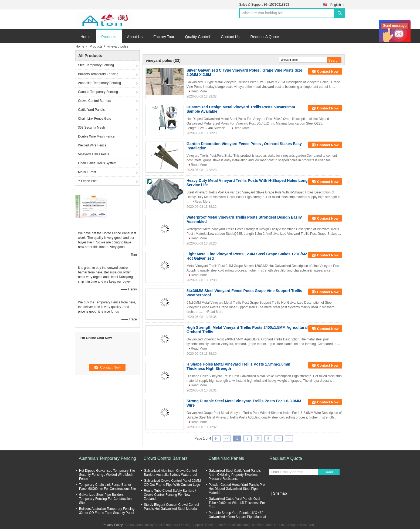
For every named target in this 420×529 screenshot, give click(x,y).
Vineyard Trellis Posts (94, 154)
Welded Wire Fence (92, 145)
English (338, 5)
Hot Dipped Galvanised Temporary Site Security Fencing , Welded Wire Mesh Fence (107, 475)
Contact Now (328, 71)
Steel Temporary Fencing (96, 65)
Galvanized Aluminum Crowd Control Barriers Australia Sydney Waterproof (170, 473)
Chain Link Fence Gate (95, 119)
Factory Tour (164, 37)
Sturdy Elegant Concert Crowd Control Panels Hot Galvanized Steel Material (171, 507)
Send (329, 472)
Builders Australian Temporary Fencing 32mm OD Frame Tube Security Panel (107, 511)
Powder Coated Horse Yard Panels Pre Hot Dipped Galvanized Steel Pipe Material (237, 489)
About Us (135, 37)
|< (216, 438)
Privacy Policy (113, 525)
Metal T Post (87, 172)
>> (279, 438)
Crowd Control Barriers (94, 101)
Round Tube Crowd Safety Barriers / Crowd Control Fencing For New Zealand (170, 495)
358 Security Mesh (91, 128)
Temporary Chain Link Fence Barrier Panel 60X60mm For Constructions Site (108, 487)
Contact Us (230, 37)
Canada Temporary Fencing (98, 92)
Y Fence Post (88, 181)
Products (109, 37)
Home (85, 37)
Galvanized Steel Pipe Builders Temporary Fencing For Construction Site (105, 499)
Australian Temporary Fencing (99, 83)
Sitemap (280, 493)
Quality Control (198, 37)
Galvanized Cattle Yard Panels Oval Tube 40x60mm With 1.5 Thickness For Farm (237, 503)
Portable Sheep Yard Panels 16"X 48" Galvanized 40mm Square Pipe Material (237, 515)
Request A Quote (265, 37)
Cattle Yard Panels (91, 110)
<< (227, 438)
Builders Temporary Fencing (98, 74)
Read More (199, 91)
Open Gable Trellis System (97, 163)
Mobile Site (279, 500)
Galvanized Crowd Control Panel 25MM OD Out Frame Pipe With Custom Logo (172, 483)
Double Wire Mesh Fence (96, 136)
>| (289, 438)
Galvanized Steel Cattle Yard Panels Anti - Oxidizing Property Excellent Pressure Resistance (235, 475)
